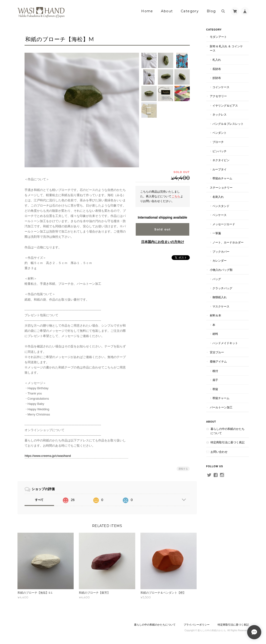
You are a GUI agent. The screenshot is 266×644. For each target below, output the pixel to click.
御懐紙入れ (220, 297)
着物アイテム (218, 361)
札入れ (217, 60)
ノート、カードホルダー (228, 242)
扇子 (215, 380)
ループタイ (220, 169)
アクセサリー (218, 96)
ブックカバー (221, 252)
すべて (39, 500)
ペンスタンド (221, 206)
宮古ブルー (217, 352)
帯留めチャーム (222, 178)
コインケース (221, 87)
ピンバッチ (220, 151)
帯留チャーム (221, 398)
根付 (215, 371)
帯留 (215, 389)
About (167, 11)
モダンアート (218, 37)
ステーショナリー (221, 188)
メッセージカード (224, 224)
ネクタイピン (221, 160)
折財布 (217, 78)
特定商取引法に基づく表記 (228, 442)
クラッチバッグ (222, 288)
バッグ (217, 279)
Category (190, 11)
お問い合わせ (219, 452)
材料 (215, 334)
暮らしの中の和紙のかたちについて (228, 431)
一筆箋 (217, 233)
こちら (176, 196)
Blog (211, 11)
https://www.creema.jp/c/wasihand (48, 456)
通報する (183, 469)
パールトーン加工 (221, 407)
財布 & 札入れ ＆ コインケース (226, 48)
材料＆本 (215, 315)
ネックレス (220, 115)
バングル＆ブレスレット (228, 124)
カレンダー (220, 261)
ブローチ (218, 142)
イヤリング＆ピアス (225, 106)
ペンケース (220, 215)
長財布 (217, 69)
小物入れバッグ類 (221, 270)
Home (147, 11)
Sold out (163, 229)
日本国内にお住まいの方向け (163, 242)
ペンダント (220, 133)
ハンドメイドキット (225, 343)
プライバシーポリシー (197, 625)
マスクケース (221, 306)
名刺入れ (218, 197)
